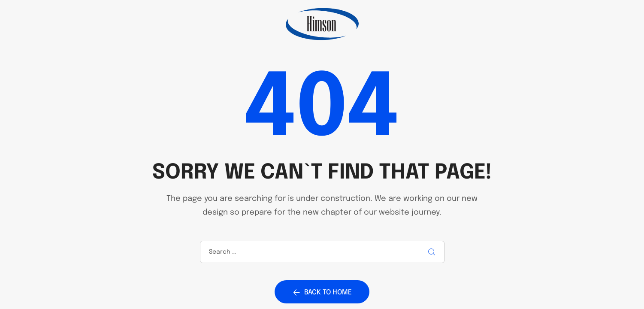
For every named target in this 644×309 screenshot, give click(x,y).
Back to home (322, 292)
